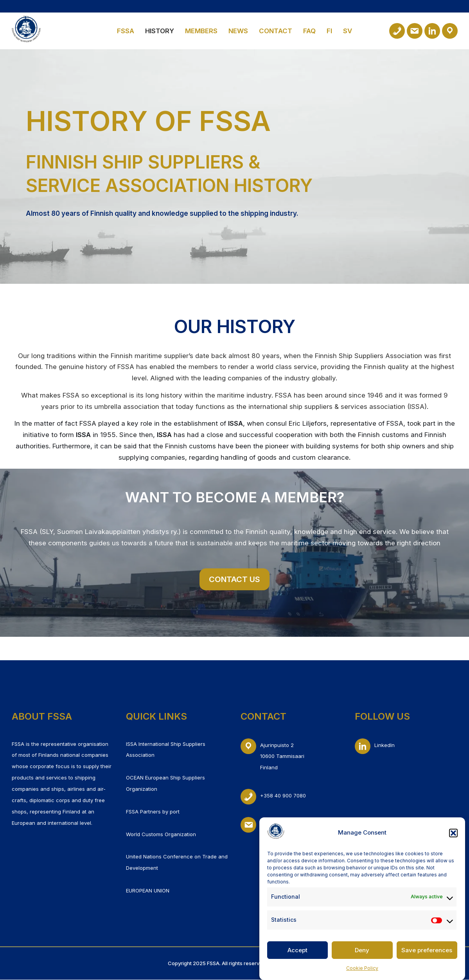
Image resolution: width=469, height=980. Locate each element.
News (238, 31)
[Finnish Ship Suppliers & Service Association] (26, 29)
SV (348, 31)
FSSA (125, 31)
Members (201, 31)
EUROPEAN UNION (148, 891)
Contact (276, 31)
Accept (297, 955)
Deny (362, 955)
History (160, 31)
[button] (453, 838)
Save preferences (427, 955)
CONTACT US (234, 580)
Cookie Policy (362, 973)
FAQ (310, 31)
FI (330, 31)
